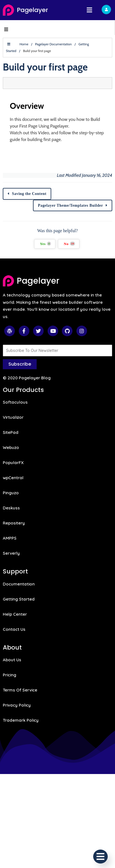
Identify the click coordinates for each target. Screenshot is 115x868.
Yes (45, 244)
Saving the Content (29, 194)
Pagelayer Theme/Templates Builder (70, 205)
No (69, 244)
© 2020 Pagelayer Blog (27, 378)
